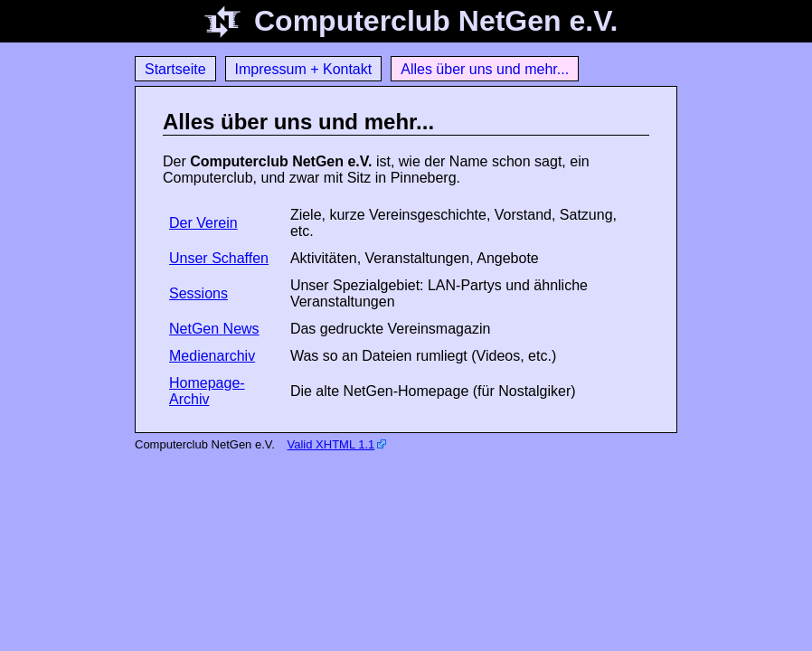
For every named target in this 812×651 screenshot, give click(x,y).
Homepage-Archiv (207, 391)
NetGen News (214, 329)
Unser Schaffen (219, 258)
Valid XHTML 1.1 (331, 444)
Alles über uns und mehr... (485, 69)
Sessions (198, 293)
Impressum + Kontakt (304, 69)
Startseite (175, 69)
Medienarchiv (212, 356)
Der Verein (203, 223)
